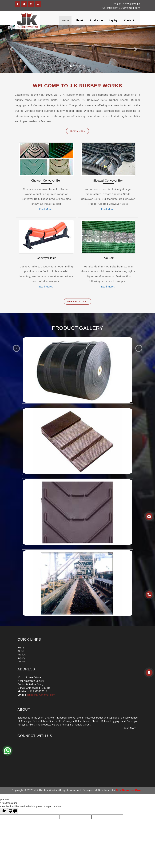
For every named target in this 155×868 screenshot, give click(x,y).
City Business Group (130, 790)
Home (65, 20)
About (79, 20)
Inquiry (113, 20)
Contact (129, 20)
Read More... (78, 131)
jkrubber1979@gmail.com (123, 8)
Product (97, 20)
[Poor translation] (13, 811)
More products (77, 302)
